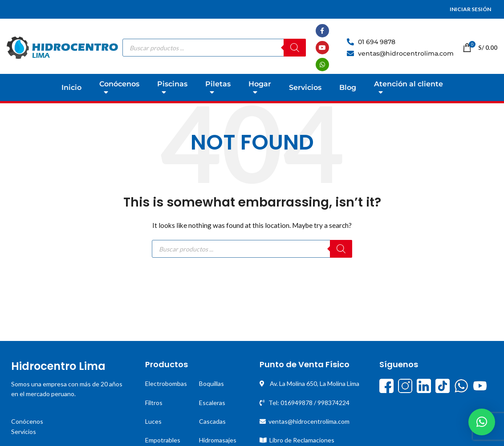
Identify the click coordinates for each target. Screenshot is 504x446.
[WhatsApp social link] (322, 65)
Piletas (218, 90)
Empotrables (163, 440)
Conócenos (27, 421)
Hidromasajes (218, 440)
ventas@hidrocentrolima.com (309, 421)
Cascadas (212, 421)
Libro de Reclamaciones (302, 440)
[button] (482, 422)
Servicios (305, 87)
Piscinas (172, 90)
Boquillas (211, 383)
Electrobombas (166, 383)
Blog (348, 87)
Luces (153, 421)
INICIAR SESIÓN (470, 9)
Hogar (260, 90)
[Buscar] (295, 48)
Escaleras (212, 403)
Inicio (71, 87)
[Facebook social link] (322, 31)
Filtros (154, 403)
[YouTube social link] (322, 48)
